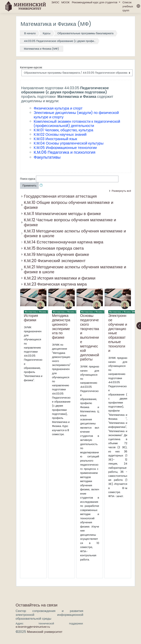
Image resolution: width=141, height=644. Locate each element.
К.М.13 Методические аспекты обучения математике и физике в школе (75, 233)
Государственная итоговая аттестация (60, 196)
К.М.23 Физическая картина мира (55, 284)
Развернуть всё (121, 191)
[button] (42, 186)
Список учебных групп (128, 6)
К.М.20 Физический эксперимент (55, 261)
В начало (30, 33)
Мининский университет (45, 632)
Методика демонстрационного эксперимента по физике (61, 326)
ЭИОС (55, 2)
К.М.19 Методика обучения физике (56, 254)
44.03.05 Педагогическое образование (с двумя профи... (60, 41)
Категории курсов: (31, 67)
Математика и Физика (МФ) (41, 49)
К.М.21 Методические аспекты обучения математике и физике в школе (75, 269)
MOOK (66, 2)
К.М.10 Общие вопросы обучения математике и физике (69, 205)
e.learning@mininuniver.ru (33, 627)
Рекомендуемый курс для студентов (95, 2)
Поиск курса (28, 179)
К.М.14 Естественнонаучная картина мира (64, 242)
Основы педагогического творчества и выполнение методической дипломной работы (90, 337)
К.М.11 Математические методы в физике (62, 214)
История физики (31, 318)
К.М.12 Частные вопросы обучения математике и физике (70, 222)
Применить (29, 185)
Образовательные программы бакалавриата (85, 33)
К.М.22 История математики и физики (60, 278)
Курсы (47, 33)
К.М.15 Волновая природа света (54, 248)
